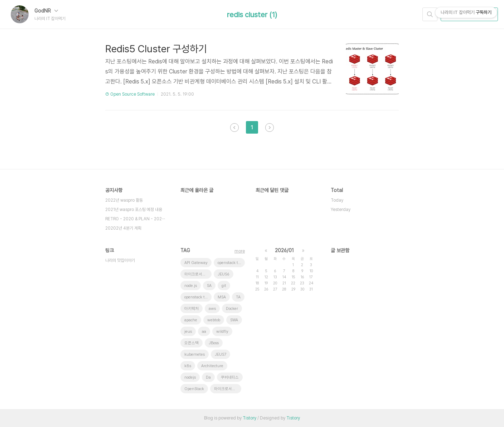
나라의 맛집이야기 (120, 260)
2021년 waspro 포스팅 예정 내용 (134, 210)
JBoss (214, 343)
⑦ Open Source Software (130, 94)
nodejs (190, 377)
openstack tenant (198, 297)
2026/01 (284, 250)
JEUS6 (224, 274)
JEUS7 (220, 354)
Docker (232, 309)
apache (191, 320)
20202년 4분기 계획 (123, 228)
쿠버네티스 (230, 377)
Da (208, 377)
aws (212, 309)
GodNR (46, 11)
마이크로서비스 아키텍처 (228, 389)
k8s (188, 366)
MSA (222, 297)
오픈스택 (192, 343)
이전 (234, 128)
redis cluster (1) (252, 15)
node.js (191, 286)
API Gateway (196, 263)
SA (209, 286)
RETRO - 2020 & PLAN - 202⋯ (135, 219)
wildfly (222, 332)
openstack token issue (231, 263)
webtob (214, 320)
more (240, 251)
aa (204, 332)
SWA (234, 320)
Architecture (212, 366)
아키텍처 (192, 309)
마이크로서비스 (197, 274)
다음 (270, 128)
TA (238, 297)
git (224, 286)
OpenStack (194, 389)
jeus (188, 332)
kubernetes (195, 354)
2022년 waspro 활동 (124, 200)
